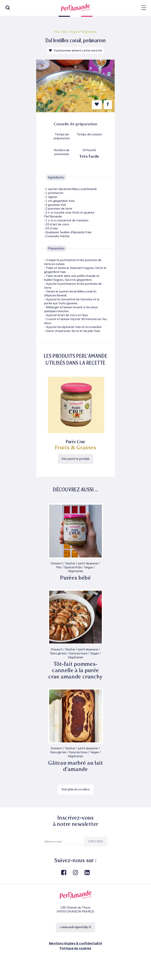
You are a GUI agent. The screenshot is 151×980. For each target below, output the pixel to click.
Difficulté (89, 150)
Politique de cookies (76, 948)
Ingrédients (56, 177)
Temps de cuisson (89, 134)
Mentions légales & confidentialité (75, 943)
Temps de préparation (62, 136)
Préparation (56, 248)
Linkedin (87, 873)
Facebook (64, 873)
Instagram (75, 873)
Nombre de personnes (62, 152)
